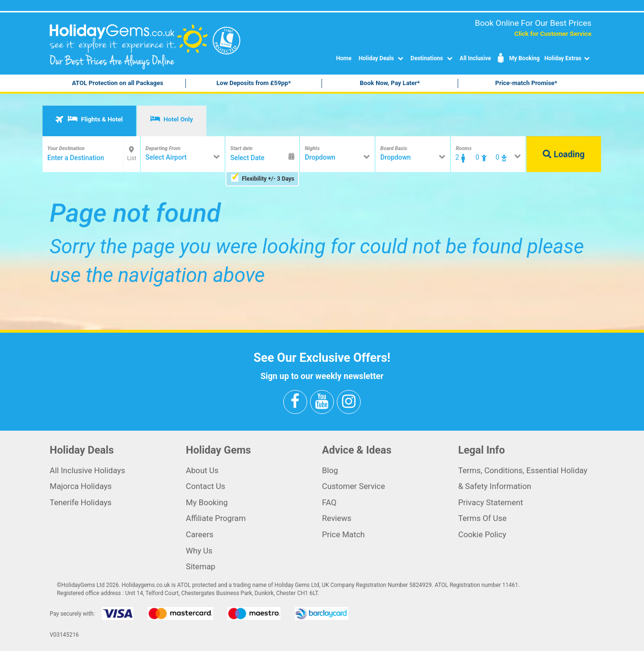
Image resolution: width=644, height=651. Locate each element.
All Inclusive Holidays (87, 470)
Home (344, 58)
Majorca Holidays (81, 486)
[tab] (89, 121)
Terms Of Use (482, 518)
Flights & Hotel (89, 119)
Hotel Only (172, 119)
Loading (563, 154)
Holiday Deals (382, 58)
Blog (330, 470)
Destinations (433, 58)
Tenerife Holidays (81, 502)
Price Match (343, 534)
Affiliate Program (216, 518)
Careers (200, 534)
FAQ (329, 502)
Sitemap (201, 566)
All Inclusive (475, 58)
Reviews (337, 518)
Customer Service (354, 486)
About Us (202, 470)
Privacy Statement (491, 502)
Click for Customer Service (553, 34)
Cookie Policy (482, 534)
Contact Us (205, 486)
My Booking (518, 58)
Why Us (199, 551)
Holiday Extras (568, 58)
